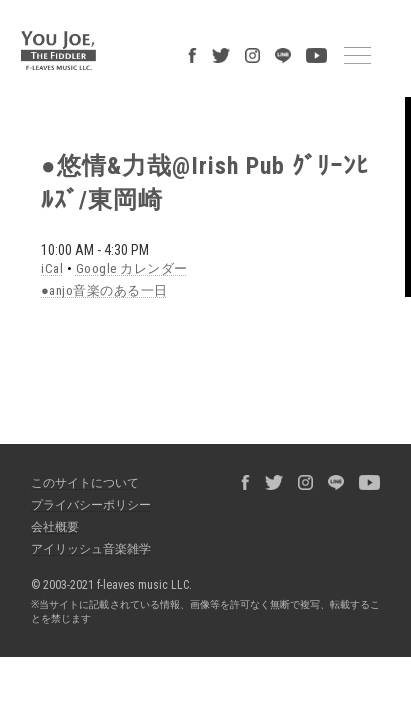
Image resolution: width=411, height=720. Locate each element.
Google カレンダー (106, 196)
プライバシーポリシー (81, 420)
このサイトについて (75, 398)
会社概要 (45, 442)
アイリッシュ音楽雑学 (81, 464)
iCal (38, 196)
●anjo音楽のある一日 (85, 217)
